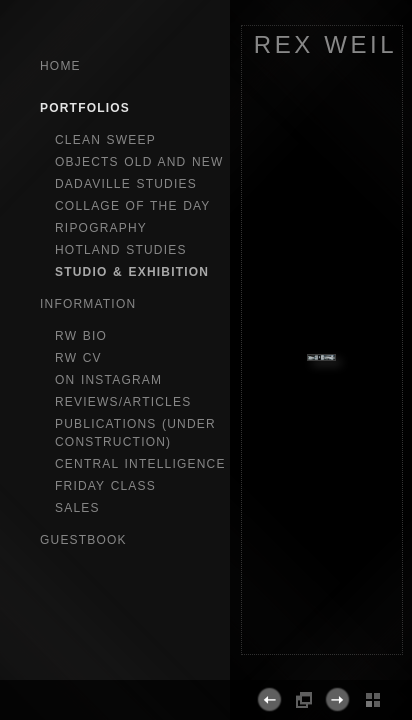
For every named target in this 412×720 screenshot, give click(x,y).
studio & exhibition (132, 272)
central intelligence (140, 464)
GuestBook (83, 540)
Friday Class (105, 486)
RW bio (81, 336)
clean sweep (105, 140)
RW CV (78, 358)
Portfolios (85, 108)
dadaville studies (126, 184)
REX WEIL (326, 44)
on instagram (108, 380)
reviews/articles (123, 402)
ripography (101, 228)
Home (60, 66)
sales (77, 508)
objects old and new (139, 162)
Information (88, 304)
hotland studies (121, 250)
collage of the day (133, 206)
